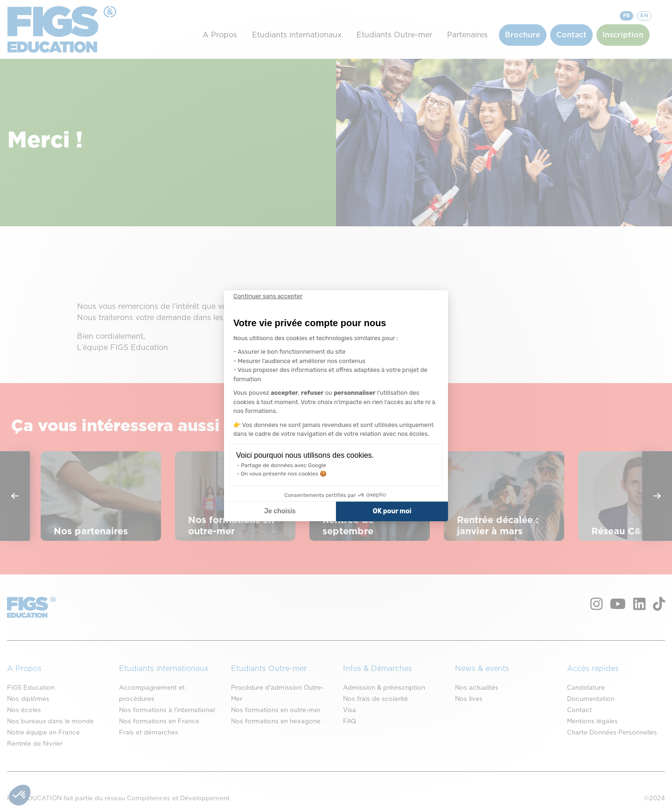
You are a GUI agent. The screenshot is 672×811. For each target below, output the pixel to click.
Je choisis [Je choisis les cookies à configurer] (280, 511)
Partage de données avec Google (283, 465)
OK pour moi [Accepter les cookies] (392, 511)
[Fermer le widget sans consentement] (268, 296)
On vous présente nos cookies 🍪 (284, 474)
